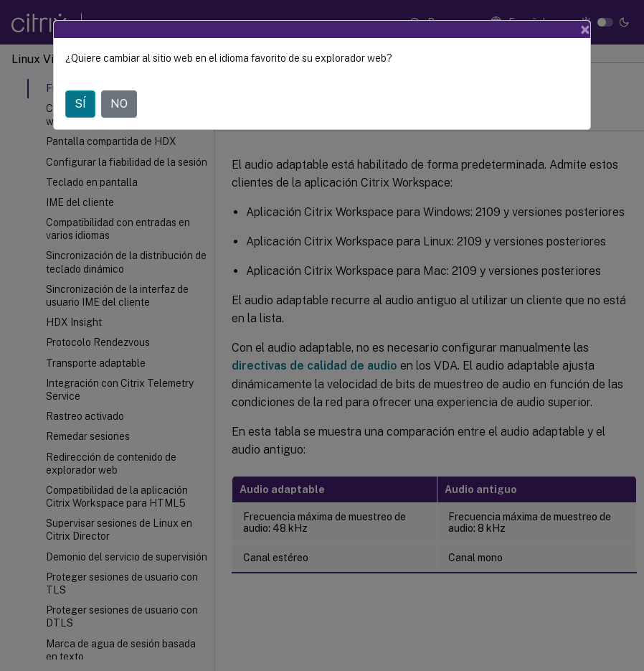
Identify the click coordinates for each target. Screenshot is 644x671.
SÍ (80, 104)
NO (119, 104)
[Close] (585, 29)
